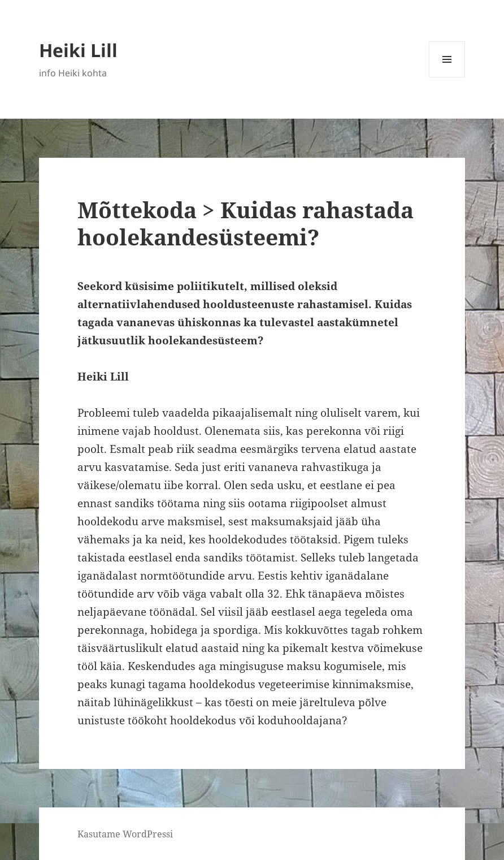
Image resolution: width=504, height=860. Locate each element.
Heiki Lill (78, 50)
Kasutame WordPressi (125, 834)
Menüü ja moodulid (447, 77)
